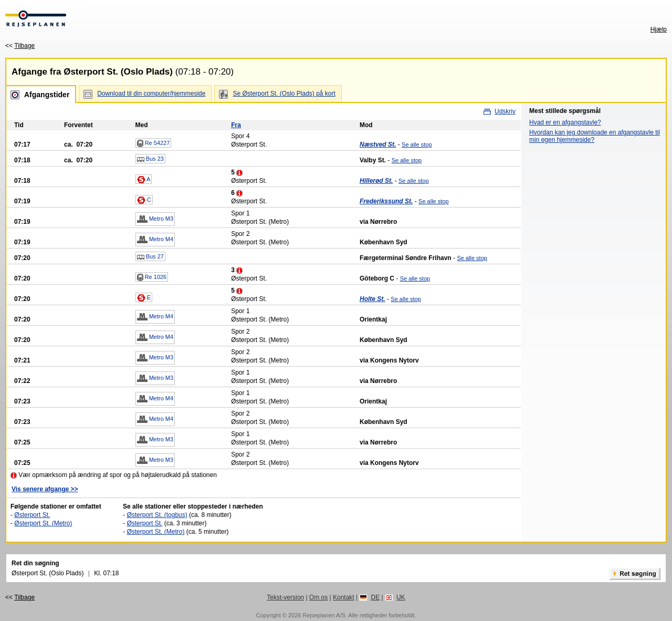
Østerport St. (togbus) (157, 515)
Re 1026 (152, 277)
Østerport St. (32, 515)
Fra (236, 125)
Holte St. (372, 299)
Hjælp (659, 29)
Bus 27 (150, 257)
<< (20, 46)
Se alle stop (417, 144)
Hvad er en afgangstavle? (565, 122)
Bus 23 (150, 159)
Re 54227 (154, 143)
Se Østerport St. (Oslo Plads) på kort (284, 94)
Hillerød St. (376, 181)
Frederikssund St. (386, 201)
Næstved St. (378, 144)
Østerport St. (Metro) (43, 523)
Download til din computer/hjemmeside (151, 94)
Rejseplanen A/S (324, 615)
